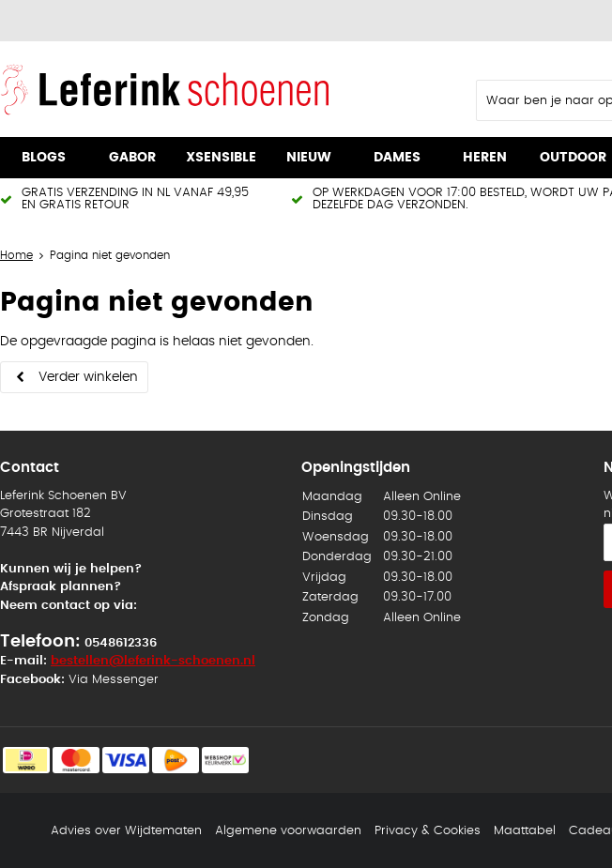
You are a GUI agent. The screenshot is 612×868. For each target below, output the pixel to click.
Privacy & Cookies (428, 831)
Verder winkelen (88, 377)
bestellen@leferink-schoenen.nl (153, 661)
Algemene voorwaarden (288, 831)
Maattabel (525, 831)
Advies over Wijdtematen (126, 831)
